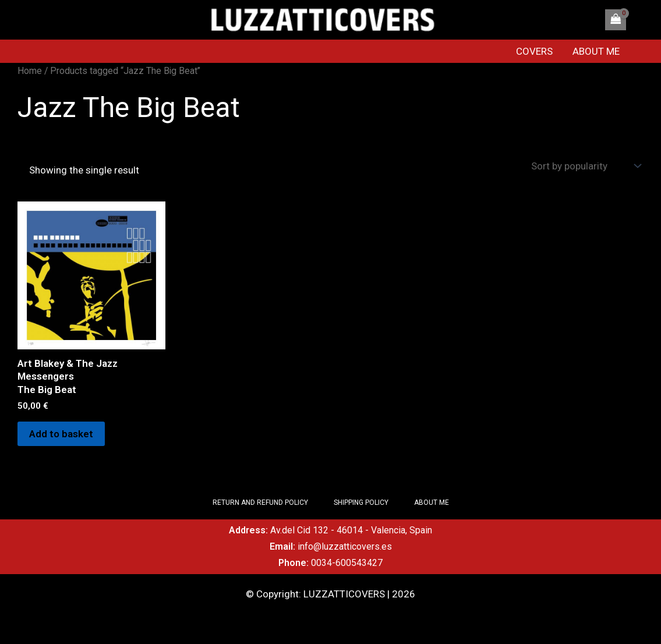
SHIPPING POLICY (361, 503)
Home (30, 71)
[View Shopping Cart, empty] (616, 20)
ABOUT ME (596, 51)
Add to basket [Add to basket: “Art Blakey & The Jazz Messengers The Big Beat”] (61, 434)
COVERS (534, 51)
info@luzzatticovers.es (345, 546)
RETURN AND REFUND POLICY (260, 503)
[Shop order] (585, 166)
